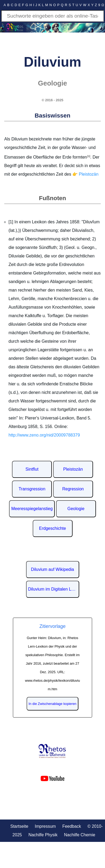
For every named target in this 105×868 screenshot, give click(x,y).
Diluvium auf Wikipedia (53, 569)
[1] (89, 156)
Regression (73, 489)
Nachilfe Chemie (80, 835)
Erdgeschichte (52, 528)
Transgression (32, 489)
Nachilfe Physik (43, 835)
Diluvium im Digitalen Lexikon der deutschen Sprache (54, 589)
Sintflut (32, 469)
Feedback (72, 826)
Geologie (76, 509)
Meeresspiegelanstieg (32, 509)
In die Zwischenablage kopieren (53, 704)
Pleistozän (73, 469)
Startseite (19, 826)
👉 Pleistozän (85, 174)
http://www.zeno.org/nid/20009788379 (44, 435)
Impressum (45, 826)
